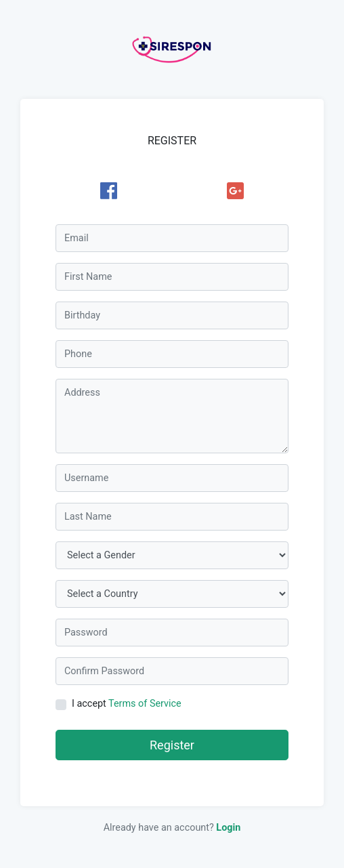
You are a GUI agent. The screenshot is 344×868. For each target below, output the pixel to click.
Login (228, 828)
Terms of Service (145, 704)
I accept (127, 704)
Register (172, 745)
